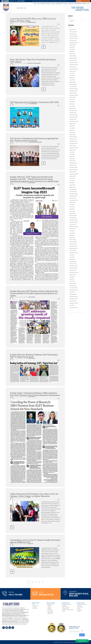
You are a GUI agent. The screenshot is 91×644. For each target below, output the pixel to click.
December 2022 (73, 115)
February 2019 (73, 216)
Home (18, 8)
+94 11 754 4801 (21, 1)
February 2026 (73, 32)
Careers (60, 1)
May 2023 (72, 104)
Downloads (55, 1)
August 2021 (73, 150)
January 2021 (73, 165)
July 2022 (72, 126)
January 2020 (73, 191)
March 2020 (73, 187)
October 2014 (73, 301)
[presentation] (74, 635)
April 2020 (72, 185)
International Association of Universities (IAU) (14, 615)
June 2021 (72, 154)
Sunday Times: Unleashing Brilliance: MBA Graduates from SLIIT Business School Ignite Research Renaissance (35, 394)
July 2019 (72, 205)
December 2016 (73, 266)
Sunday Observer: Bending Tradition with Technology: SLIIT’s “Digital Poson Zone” (34, 356)
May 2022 (72, 130)
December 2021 (73, 141)
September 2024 (74, 69)
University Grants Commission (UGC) (14, 611)
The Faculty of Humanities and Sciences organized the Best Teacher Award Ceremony (34, 140)
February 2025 (73, 58)
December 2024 (74, 62)
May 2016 (72, 279)
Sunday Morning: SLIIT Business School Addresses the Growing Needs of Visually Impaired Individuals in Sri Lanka (34, 293)
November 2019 (74, 196)
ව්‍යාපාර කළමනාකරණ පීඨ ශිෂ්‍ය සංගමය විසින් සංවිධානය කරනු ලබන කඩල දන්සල (33, 20)
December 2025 (73, 36)
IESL (11, 618)
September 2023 (74, 95)
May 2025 (72, 51)
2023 (22, 8)
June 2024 (72, 76)
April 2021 (72, 159)
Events (47, 1)
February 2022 (73, 137)
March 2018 (72, 240)
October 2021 (73, 146)
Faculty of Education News (35, 63)
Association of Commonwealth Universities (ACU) (15, 613)
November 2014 (74, 299)
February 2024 (73, 84)
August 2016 (73, 275)
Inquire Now (82, 641)
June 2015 (72, 292)
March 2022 (73, 135)
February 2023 (73, 111)
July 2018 (72, 231)
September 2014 (74, 303)
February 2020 (73, 189)
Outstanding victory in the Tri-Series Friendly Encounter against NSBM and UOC (35, 541)
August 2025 (73, 45)
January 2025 (73, 60)
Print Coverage (32, 183)
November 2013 (74, 307)
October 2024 (73, 67)
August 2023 (73, 97)
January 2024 (73, 86)
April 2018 (72, 237)
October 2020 (73, 172)
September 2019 (74, 200)
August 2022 (73, 124)
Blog (29, 22)
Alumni (36, 1)
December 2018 (73, 220)
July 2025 (72, 47)
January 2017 (73, 264)
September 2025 (74, 43)
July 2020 (72, 178)
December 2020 (73, 167)
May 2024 (72, 78)
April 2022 (72, 132)
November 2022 (74, 117)
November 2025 (74, 38)
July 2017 (72, 255)
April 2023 (72, 106)
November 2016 (74, 268)
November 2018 (74, 222)
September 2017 (74, 253)
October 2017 (73, 251)
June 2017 (72, 257)
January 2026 (73, 34)
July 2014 (72, 305)
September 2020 (74, 174)
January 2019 (73, 218)
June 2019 (72, 207)
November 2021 (74, 143)
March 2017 (73, 259)
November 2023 (74, 91)
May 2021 (72, 156)
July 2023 (72, 100)
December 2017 (73, 246)
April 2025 (72, 54)
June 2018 (72, 233)
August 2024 (73, 71)
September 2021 (74, 148)
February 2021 (73, 163)
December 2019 (73, 194)
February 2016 (73, 283)
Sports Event (31, 544)
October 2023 (73, 93)
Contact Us (65, 1)
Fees (33, 1)
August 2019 (73, 202)
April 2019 (72, 211)
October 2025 (73, 41)
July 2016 (72, 277)
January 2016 (73, 286)
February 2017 (73, 262)
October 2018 (73, 224)
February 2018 (73, 242)
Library (40, 1)
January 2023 (73, 113)
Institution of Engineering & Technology (15, 620)
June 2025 (72, 49)
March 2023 (73, 108)
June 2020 (72, 181)
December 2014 (73, 297)
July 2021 (72, 152)
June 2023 (72, 102)
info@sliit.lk (46, 595)
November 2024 (74, 65)
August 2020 (73, 176)
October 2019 (73, 198)
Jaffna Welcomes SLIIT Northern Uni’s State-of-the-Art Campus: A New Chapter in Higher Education (34, 495)
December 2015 (73, 288)
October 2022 (73, 119)
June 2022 (72, 128)
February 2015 (73, 294)
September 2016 (74, 272)
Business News (33, 22)
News (44, 1)
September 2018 (74, 226)
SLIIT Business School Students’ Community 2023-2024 (34, 102)
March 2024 (73, 82)
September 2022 (74, 121)
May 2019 (72, 209)
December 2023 (73, 89)
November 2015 (74, 290)
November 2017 (74, 248)
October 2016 (73, 270)
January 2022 (73, 139)
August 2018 (73, 229)
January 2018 (73, 244)
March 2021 (72, 161)
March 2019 (72, 213)
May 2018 (72, 235)
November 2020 (74, 170)
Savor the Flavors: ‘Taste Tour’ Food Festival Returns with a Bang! (33, 61)
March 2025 (73, 56)
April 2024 (72, 80)
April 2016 (72, 281)
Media (50, 1)
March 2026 (73, 30)
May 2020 (72, 183)
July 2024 (72, 73)
